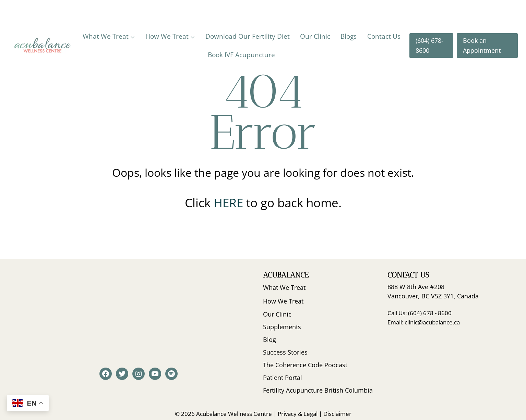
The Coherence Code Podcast (305, 365)
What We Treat (284, 287)
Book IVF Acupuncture (241, 55)
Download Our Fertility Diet (248, 36)
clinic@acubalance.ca (432, 322)
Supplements (282, 327)
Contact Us (384, 36)
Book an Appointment (482, 45)
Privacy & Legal (298, 414)
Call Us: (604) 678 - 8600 (420, 313)
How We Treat (283, 301)
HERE (230, 203)
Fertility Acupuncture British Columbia (318, 390)
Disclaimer (337, 414)
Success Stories (285, 352)
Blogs (349, 36)
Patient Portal (283, 378)
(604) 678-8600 (429, 45)
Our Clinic (315, 36)
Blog (270, 339)
